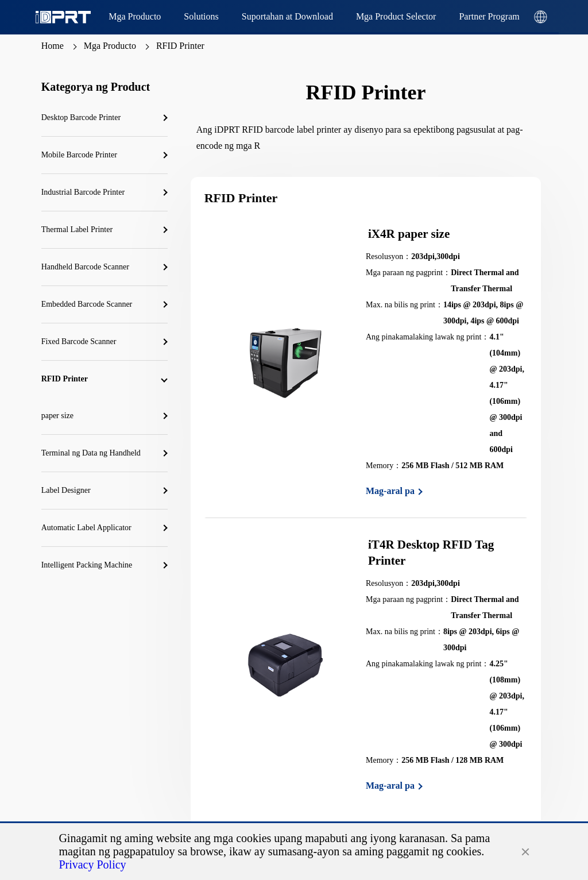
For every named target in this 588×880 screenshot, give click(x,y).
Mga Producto (110, 46)
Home (53, 46)
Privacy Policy (92, 864)
